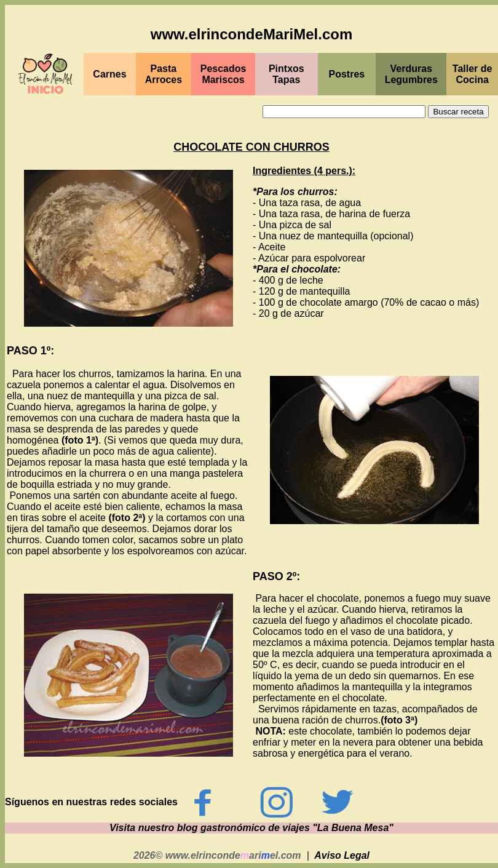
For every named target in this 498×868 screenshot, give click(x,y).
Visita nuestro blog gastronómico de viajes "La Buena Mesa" (251, 828)
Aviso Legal (342, 855)
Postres (347, 74)
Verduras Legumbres (411, 74)
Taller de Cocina (472, 74)
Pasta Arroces (164, 74)
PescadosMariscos (223, 74)
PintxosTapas (287, 74)
